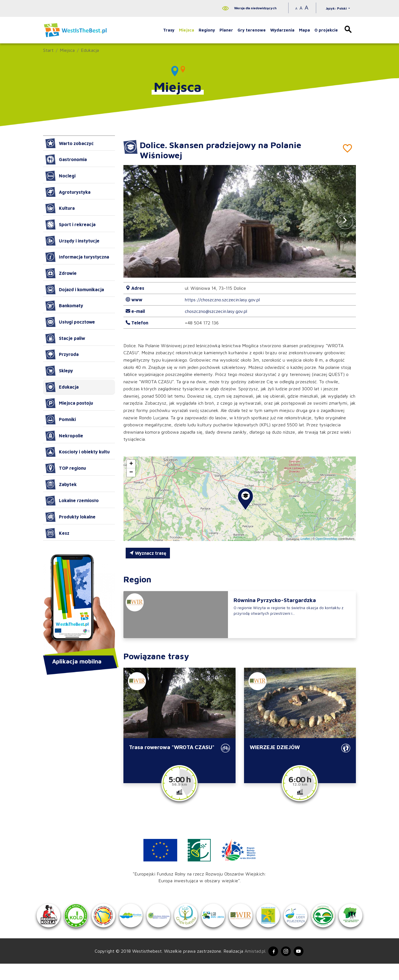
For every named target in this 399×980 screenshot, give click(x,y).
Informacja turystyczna (77, 257)
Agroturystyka (68, 192)
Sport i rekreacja (70, 224)
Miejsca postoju (69, 403)
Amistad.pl (252, 967)
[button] (345, 221)
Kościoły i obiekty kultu (77, 452)
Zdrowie (61, 273)
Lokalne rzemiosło (72, 501)
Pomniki (61, 419)
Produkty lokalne (70, 517)
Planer (226, 30)
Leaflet (305, 539)
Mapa (304, 30)
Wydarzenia (282, 30)
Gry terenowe (252, 30)
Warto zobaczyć (69, 143)
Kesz (57, 533)
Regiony (207, 30)
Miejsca (187, 30)
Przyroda (62, 355)
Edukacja (90, 50)
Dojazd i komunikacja (75, 289)
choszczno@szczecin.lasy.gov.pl (216, 311)
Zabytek (61, 484)
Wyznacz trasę (148, 553)
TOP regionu (66, 468)
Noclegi (60, 176)
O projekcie (326, 30)
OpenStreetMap (327, 539)
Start (48, 50)
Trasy (169, 30)
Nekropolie (64, 436)
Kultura (60, 208)
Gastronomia (66, 159)
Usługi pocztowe (70, 322)
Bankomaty (64, 306)
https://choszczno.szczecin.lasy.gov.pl (222, 300)
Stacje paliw (65, 338)
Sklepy (59, 371)
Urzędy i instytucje (72, 241)
